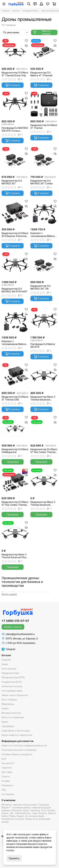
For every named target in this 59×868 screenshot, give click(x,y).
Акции (5, 664)
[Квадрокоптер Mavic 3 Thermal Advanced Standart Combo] (44, 376)
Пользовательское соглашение (19, 750)
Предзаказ (13, 462)
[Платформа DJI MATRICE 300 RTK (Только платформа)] (15, 105)
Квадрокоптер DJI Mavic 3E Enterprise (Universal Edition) (15, 235)
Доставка (7, 772)
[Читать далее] (9, 594)
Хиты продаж (9, 669)
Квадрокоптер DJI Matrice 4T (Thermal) (41, 74)
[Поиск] (29, 4)
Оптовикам (8, 794)
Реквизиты (7, 785)
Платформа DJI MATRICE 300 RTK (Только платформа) (15, 129)
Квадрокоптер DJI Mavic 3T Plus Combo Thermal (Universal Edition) (15, 503)
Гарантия (7, 768)
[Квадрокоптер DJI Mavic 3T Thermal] (44, 105)
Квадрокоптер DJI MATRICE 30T (12, 182)
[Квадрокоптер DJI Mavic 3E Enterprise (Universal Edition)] (15, 213)
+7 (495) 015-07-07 (15, 621)
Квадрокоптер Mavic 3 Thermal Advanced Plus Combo (14, 556)
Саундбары (8, 726)
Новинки (6, 660)
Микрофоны (8, 704)
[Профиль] (41, 4)
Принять (14, 858)
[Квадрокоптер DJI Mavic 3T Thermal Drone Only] (15, 52)
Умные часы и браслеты (15, 695)
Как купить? (8, 763)
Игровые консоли (11, 713)
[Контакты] (35, 4)
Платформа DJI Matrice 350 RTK (43, 345)
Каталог (16, 11)
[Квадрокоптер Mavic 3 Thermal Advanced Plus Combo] (15, 534)
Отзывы (6, 781)
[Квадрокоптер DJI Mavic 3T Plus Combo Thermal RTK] (44, 429)
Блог (4, 759)
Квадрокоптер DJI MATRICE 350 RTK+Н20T (15, 290)
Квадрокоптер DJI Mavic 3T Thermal (44, 126)
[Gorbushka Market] (16, 4)
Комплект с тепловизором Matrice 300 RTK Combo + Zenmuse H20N (14, 343)
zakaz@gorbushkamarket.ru (20, 634)
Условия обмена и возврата (17, 754)
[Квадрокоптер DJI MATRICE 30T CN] (44, 265)
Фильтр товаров (42, 32)
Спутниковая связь (12, 691)
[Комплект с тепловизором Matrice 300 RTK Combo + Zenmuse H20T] (44, 213)
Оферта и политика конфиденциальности (24, 745)
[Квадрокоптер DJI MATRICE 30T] (15, 160)
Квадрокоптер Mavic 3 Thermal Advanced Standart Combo (43, 398)
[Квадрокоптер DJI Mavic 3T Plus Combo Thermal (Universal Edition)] (15, 481)
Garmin (5, 708)
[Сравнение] (26, 45)
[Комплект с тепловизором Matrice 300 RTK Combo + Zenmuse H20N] (15, 321)
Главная (5, 11)
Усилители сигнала (12, 686)
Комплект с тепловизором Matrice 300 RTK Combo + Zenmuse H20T (43, 235)
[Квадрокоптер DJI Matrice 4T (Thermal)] (44, 52)
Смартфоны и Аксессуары (16, 731)
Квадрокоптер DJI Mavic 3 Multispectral (15, 451)
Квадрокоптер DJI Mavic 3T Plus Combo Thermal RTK (44, 451)
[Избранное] (48, 4)
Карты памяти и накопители (17, 735)
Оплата (6, 776)
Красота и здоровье (13, 717)
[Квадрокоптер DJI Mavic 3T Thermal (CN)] (15, 376)
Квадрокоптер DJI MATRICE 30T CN (40, 287)
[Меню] (4, 4)
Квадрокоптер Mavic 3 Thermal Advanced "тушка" (43, 503)
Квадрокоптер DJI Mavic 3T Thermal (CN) (15, 398)
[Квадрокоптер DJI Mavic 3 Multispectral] (15, 429)
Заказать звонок (13, 627)
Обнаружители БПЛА (13, 677)
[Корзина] (54, 4)
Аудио (5, 722)
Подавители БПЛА (12, 682)
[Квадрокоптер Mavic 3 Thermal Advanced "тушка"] (44, 481)
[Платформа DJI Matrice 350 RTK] (44, 321)
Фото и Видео (9, 700)
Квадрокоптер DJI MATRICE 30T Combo (42, 182)
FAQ (4, 790)
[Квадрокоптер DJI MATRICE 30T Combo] (44, 160)
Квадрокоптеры (31, 11)
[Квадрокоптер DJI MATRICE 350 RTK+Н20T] (15, 265)
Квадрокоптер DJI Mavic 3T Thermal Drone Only (15, 74)
